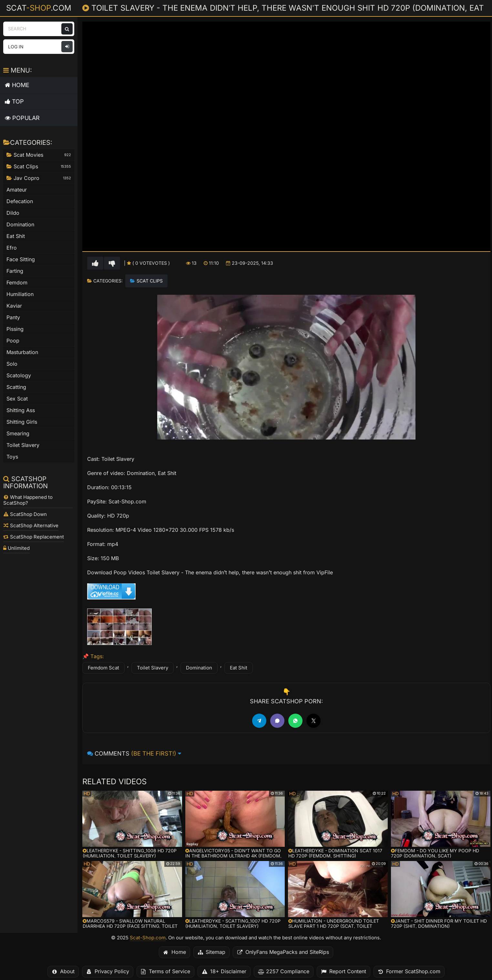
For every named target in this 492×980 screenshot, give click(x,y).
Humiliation (20, 294)
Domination (199, 668)
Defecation (20, 201)
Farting (15, 271)
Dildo (13, 213)
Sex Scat (17, 399)
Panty (13, 317)
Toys (12, 457)
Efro (12, 248)
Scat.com (39, 8)
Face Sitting (21, 259)
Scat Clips (150, 281)
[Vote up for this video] (95, 263)
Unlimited (16, 548)
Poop (13, 341)
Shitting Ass (21, 410)
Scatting (16, 387)
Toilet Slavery (153, 668)
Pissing (15, 329)
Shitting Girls (22, 422)
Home (17, 85)
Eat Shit (239, 668)
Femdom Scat (103, 668)
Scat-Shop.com (148, 938)
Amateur (17, 190)
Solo (12, 364)
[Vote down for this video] (112, 263)
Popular (22, 118)
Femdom (17, 283)
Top (14, 101)
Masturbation (22, 352)
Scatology (19, 376)
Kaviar (14, 306)
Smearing (18, 434)
